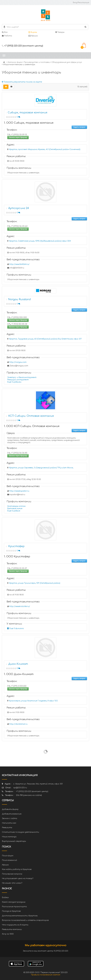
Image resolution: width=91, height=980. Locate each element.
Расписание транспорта (14, 907)
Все (5, 32)
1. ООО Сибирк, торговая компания (29, 123)
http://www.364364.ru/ (19, 264)
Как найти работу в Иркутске (17, 869)
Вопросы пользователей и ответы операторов (25, 920)
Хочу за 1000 (8, 934)
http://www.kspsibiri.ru (19, 491)
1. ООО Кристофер (17, 556)
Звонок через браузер (18, 137)
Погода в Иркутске (11, 911)
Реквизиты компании (12, 929)
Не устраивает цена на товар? (18, 878)
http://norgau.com (18, 362)
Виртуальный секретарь (14, 841)
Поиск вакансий (9, 860)
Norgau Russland (19, 299)
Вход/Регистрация (81, 3)
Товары (60, 32)
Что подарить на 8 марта (15, 925)
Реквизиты (7, 828)
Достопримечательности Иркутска (20, 916)
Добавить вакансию (12, 814)
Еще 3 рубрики (14, 382)
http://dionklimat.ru (18, 724)
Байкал (5, 897)
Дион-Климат (18, 664)
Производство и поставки (37, 62)
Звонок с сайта (9, 818)
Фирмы (33, 32)
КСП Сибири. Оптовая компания (31, 416)
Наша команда (9, 837)
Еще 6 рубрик (14, 511)
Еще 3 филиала (15, 628)
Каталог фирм (15, 62)
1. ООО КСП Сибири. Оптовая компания (32, 426)
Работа (7, 36)
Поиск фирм (8, 856)
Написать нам (9, 823)
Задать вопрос (79, 127)
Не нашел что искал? (12, 883)
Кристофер (16, 546)
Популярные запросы (12, 874)
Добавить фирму (10, 809)
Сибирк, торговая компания (28, 113)
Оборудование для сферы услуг (67, 62)
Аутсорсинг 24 (19, 208)
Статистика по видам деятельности (20, 832)
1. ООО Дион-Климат (19, 674)
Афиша (33, 36)
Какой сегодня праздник (14, 902)
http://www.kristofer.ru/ (20, 606)
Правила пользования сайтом (46, 975)
